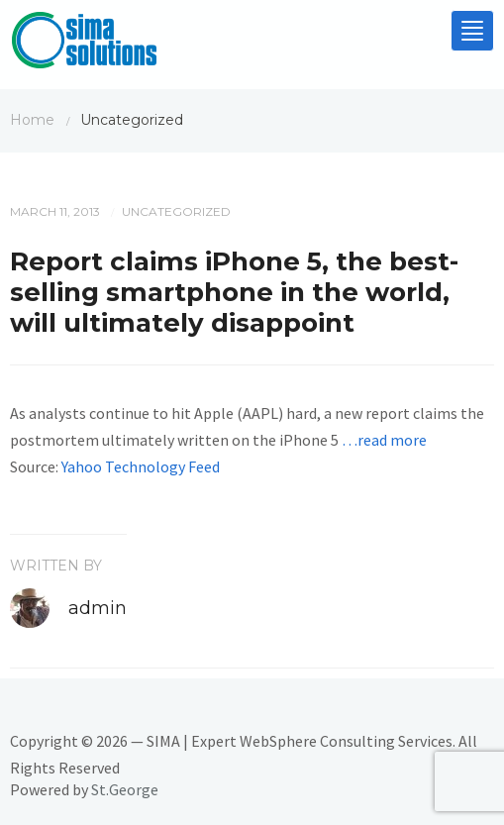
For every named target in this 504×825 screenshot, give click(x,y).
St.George (125, 789)
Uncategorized (176, 211)
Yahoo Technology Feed (141, 466)
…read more (384, 440)
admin (98, 608)
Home (32, 120)
